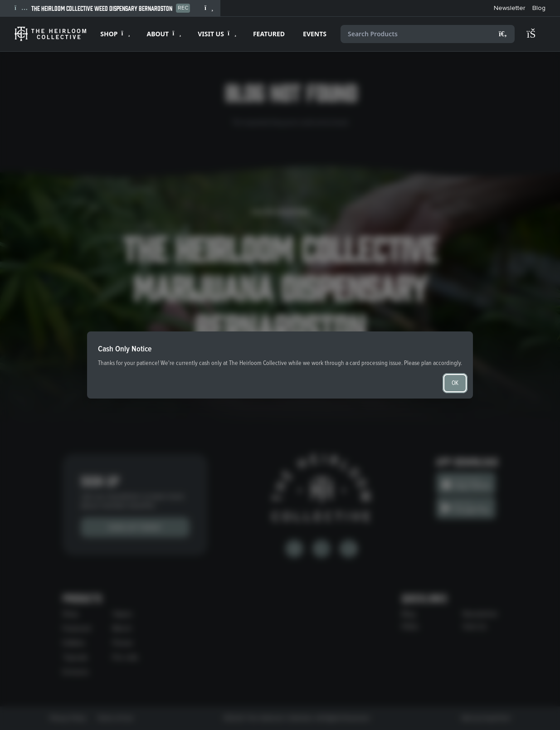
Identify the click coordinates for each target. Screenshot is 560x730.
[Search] (503, 34)
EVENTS (315, 34)
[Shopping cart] (536, 34)
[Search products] (428, 34)
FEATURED (269, 34)
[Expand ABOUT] (163, 34)
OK (455, 383)
